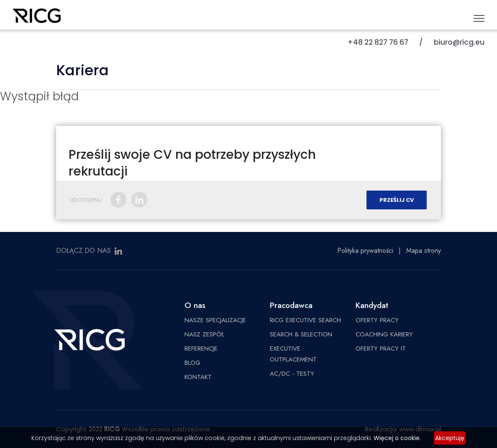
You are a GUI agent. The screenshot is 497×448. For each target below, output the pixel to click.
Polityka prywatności (365, 251)
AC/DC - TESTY (292, 374)
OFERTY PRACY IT (381, 349)
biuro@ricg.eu (459, 42)
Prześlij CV (397, 200)
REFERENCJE (201, 349)
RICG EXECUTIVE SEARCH (305, 320)
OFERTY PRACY (377, 320)
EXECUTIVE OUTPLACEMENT (293, 354)
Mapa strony (424, 251)
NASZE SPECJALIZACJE (215, 320)
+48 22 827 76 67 (378, 42)
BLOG (192, 363)
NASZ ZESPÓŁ (204, 334)
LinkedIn (139, 200)
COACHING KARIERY (384, 334)
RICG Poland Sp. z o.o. (37, 19)
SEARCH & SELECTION (301, 334)
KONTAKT (198, 377)
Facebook (118, 200)
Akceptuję (450, 438)
